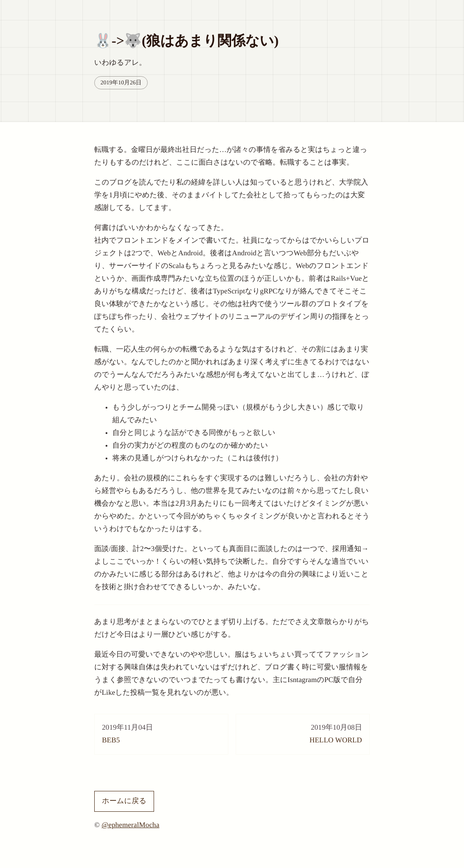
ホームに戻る (124, 801)
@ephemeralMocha (130, 825)
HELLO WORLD (303, 733)
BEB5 (161, 733)
